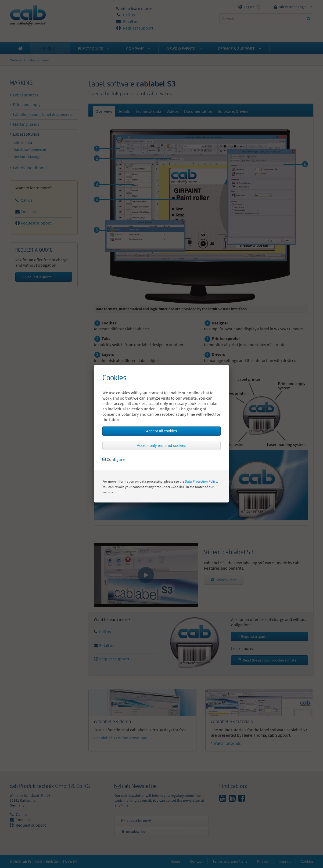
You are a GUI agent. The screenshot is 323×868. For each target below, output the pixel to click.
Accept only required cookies (161, 446)
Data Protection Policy (201, 481)
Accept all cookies (161, 431)
